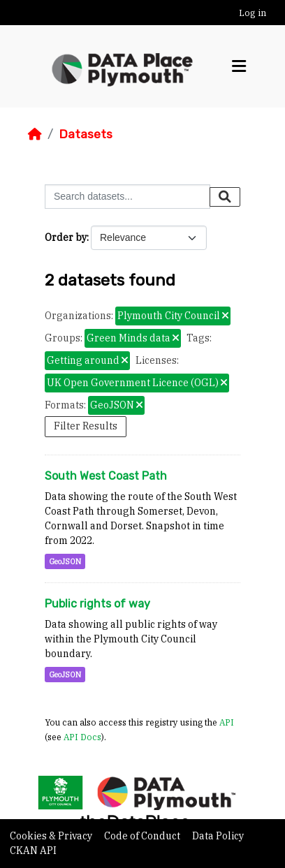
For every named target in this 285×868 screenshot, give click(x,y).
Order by (66, 237)
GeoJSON (65, 561)
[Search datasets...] (127, 197)
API (227, 722)
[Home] (35, 134)
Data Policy (218, 836)
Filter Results (86, 426)
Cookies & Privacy (52, 836)
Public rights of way (97, 604)
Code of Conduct (143, 836)
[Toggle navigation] (239, 66)
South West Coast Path (106, 476)
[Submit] (225, 197)
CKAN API (33, 851)
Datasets (86, 134)
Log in (253, 13)
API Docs (82, 737)
